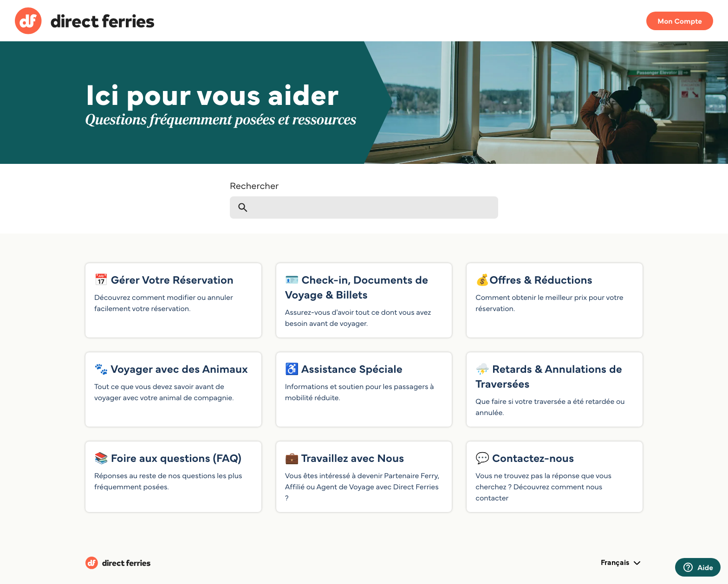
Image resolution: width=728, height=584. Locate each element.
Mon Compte (680, 21)
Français (622, 563)
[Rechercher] (364, 208)
